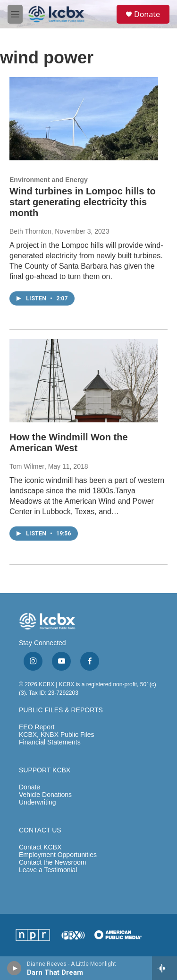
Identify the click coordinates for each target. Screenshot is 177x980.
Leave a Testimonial (48, 870)
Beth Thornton (30, 231)
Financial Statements (50, 742)
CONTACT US (40, 830)
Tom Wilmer (27, 466)
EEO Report (37, 727)
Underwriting (38, 802)
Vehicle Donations (45, 795)
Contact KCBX (40, 847)
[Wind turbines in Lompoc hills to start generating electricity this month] (84, 119)
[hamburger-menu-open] (15, 14)
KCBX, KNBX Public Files (57, 735)
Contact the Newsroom (52, 862)
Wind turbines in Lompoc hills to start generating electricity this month (83, 202)
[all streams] (164, 968)
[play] (14, 968)
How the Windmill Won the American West (69, 442)
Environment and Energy (49, 180)
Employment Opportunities (58, 855)
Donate (147, 14)
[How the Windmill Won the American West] (84, 381)
